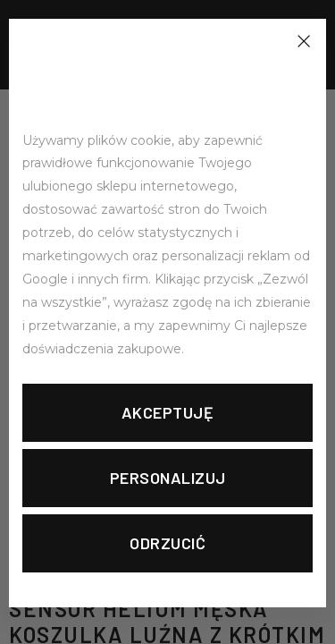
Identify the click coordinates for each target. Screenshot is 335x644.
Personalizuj (168, 478)
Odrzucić (167, 543)
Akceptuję (168, 412)
